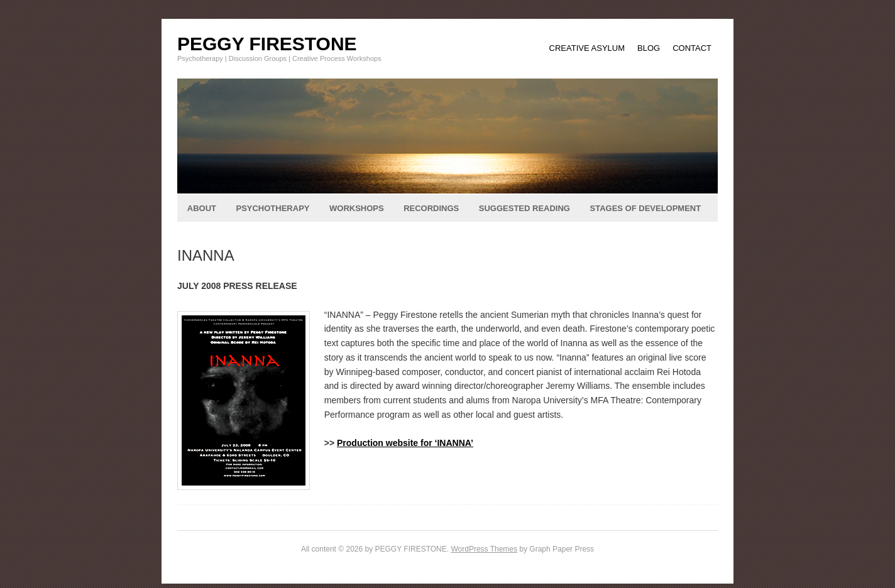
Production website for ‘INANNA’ (405, 443)
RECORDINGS (431, 208)
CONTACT (692, 48)
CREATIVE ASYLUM (587, 48)
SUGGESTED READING (524, 208)
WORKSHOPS (357, 208)
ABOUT (202, 208)
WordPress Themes (484, 549)
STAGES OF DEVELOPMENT (645, 208)
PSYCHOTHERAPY (272, 208)
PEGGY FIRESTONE (267, 44)
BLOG (649, 48)
